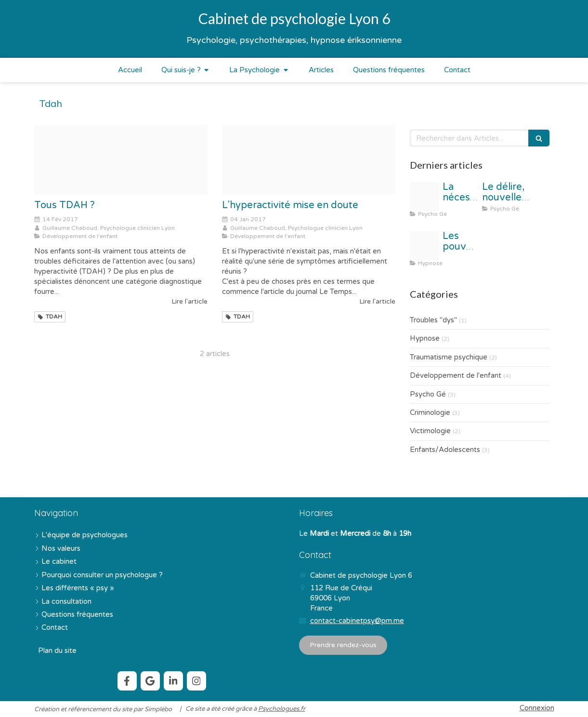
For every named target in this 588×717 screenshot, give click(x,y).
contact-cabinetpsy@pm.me (357, 621)
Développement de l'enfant (456, 375)
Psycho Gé (428, 394)
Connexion (537, 708)
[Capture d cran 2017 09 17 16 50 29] (424, 246)
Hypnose (425, 338)
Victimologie (430, 431)
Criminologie (430, 412)
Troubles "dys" (433, 320)
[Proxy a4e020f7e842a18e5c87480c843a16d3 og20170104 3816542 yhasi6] (309, 159)
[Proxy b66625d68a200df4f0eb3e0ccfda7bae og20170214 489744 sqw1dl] (121, 159)
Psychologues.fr (282, 709)
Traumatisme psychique (449, 357)
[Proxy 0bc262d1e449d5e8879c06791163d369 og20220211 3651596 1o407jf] (424, 197)
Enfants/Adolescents (445, 450)
